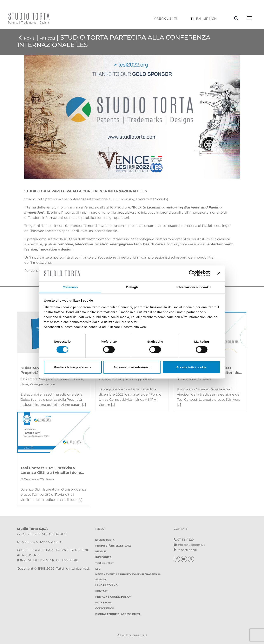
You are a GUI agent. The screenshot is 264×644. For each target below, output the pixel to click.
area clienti (166, 18)
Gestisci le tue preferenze (73, 367)
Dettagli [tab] (132, 287)
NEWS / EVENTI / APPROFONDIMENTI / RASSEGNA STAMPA (128, 577)
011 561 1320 (184, 540)
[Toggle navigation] (249, 18)
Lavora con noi (107, 585)
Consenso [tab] (70, 287)
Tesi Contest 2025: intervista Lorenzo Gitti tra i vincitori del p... (52, 470)
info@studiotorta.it (189, 545)
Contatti (102, 591)
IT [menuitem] (191, 19)
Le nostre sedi (185, 550)
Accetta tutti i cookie (191, 367)
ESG (98, 569)
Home (29, 38)
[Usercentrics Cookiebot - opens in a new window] (192, 273)
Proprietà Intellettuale (113, 546)
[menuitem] (192, 19)
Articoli (47, 38)
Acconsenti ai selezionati (132, 367)
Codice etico (105, 608)
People (101, 551)
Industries (103, 557)
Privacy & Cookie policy (113, 597)
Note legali (104, 602)
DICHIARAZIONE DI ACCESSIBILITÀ (118, 614)
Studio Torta (105, 540)
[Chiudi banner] (219, 273)
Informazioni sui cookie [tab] (194, 287)
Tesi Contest (104, 563)
